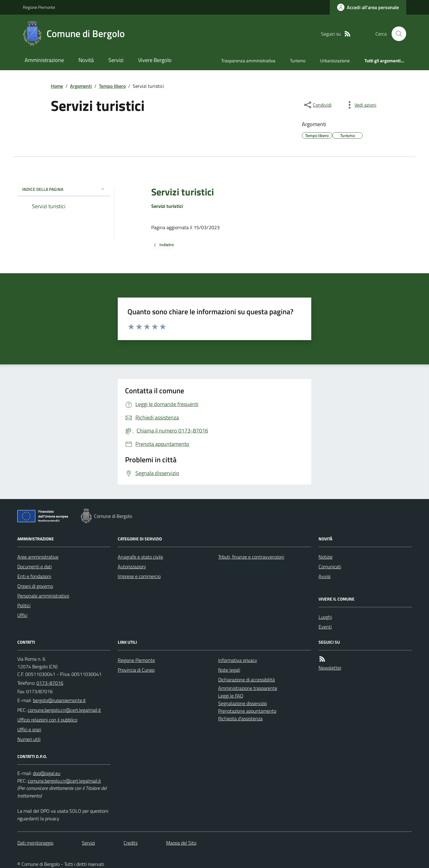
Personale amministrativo (43, 596)
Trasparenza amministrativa (248, 61)
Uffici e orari (29, 729)
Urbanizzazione (335, 61)
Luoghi (325, 617)
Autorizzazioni (132, 567)
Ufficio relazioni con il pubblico (47, 720)
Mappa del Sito (181, 843)
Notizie (326, 557)
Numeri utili (29, 739)
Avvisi (324, 576)
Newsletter (330, 668)
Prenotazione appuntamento (247, 711)
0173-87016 (50, 683)
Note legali (229, 670)
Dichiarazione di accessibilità (246, 680)
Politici (24, 605)
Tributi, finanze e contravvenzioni (251, 557)
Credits (131, 843)
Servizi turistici (183, 192)
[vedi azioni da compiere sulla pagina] (361, 105)
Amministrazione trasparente (248, 688)
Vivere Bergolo (155, 60)
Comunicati (330, 567)
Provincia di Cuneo (136, 670)
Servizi (116, 60)
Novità (86, 60)
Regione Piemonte (39, 7)
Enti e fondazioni (34, 576)
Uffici (22, 615)
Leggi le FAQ (231, 696)
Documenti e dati (35, 567)
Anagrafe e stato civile (140, 557)
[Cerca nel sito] (396, 34)
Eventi (325, 627)
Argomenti (81, 86)
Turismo (298, 61)
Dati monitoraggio (35, 843)
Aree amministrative (38, 557)
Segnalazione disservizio (242, 703)
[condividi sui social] (317, 105)
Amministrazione (44, 60)
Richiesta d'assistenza (240, 718)
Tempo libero (112, 86)
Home (57, 86)
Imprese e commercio (139, 576)
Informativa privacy (238, 660)
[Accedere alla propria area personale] (368, 7)
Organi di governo (35, 586)
